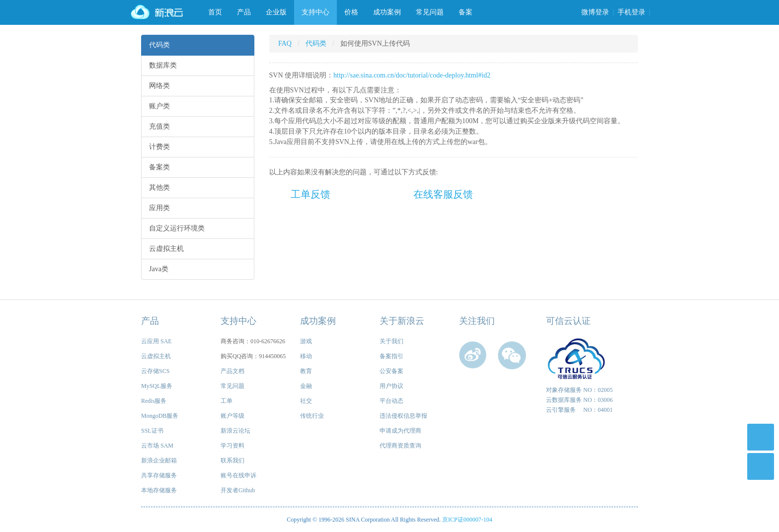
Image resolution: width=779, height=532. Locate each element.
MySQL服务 (157, 386)
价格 (351, 12)
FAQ (285, 43)
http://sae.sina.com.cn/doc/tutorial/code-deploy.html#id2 (412, 75)
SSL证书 (152, 431)
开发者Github (238, 490)
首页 (215, 12)
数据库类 (163, 65)
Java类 (159, 269)
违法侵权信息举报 (403, 416)
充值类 (159, 126)
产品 (244, 12)
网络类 (159, 86)
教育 (306, 371)
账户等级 (233, 416)
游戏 (306, 341)
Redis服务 (154, 401)
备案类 (159, 167)
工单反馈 (311, 194)
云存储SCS (155, 371)
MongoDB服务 (160, 416)
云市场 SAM (157, 446)
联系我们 (233, 460)
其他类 (159, 188)
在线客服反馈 (443, 194)
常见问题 (430, 12)
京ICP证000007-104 (467, 520)
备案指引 (391, 356)
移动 (306, 356)
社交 (306, 401)
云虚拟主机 (166, 249)
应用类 (159, 208)
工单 (227, 401)
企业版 (276, 12)
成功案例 (387, 12)
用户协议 (391, 386)
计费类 (159, 147)
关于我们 (391, 341)
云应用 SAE (156, 341)
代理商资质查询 (400, 446)
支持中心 (315, 12)
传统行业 (312, 416)
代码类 (159, 45)
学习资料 (233, 446)
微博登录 (595, 12)
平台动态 (391, 401)
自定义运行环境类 (177, 228)
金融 (306, 386)
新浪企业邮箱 (159, 460)
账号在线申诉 (238, 475)
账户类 (159, 106)
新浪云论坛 (235, 431)
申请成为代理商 (400, 431)
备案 (466, 12)
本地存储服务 (159, 490)
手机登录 (631, 12)
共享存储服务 (159, 475)
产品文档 (233, 371)
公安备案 (391, 371)
